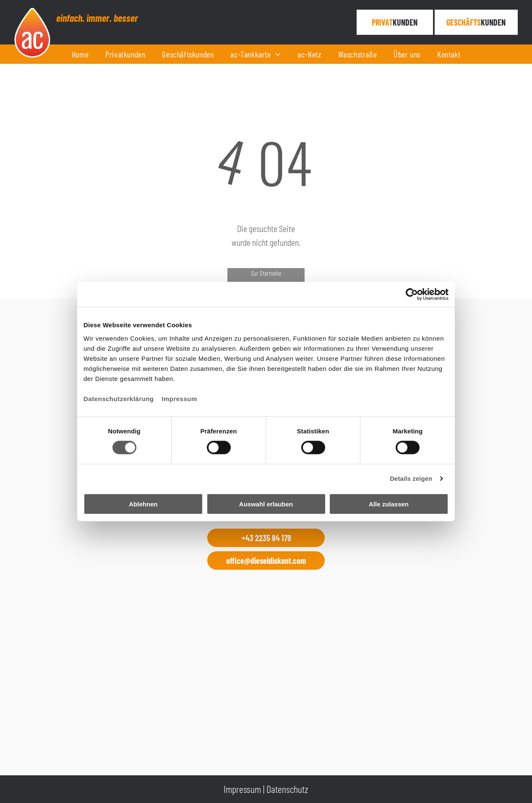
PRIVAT (382, 22)
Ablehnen (143, 504)
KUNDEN (405, 22)
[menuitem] (80, 54)
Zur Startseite (266, 273)
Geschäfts (464, 22)
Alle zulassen (389, 504)
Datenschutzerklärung (119, 398)
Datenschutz (287, 789)
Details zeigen (411, 478)
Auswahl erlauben (266, 504)
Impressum (179, 398)
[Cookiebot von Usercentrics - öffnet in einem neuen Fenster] (412, 295)
